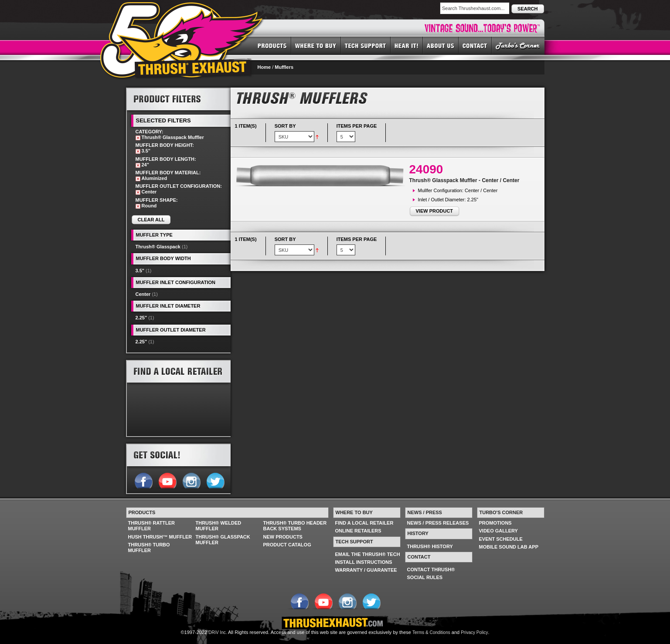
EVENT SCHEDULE (501, 539)
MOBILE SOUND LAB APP (509, 547)
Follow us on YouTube (167, 480)
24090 (426, 169)
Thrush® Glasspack (158, 247)
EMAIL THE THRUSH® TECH (368, 554)
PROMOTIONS (495, 523)
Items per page (357, 126)
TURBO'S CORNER (518, 45)
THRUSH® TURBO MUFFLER (149, 547)
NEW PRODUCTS (283, 537)
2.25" (141, 318)
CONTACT (475, 45)
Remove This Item (138, 138)
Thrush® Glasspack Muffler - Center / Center (464, 180)
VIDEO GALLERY (498, 531)
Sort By (285, 126)
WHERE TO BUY (316, 45)
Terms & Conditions (431, 632)
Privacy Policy (474, 632)
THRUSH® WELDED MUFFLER (219, 526)
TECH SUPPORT (366, 45)
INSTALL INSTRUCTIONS (364, 562)
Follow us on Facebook (143, 480)
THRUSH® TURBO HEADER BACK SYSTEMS (295, 526)
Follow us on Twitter (215, 480)
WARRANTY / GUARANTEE (366, 570)
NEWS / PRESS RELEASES (438, 523)
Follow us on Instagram (191, 480)
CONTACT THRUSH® (431, 569)
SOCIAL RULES (425, 577)
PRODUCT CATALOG (287, 545)
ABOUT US (441, 45)
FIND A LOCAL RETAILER (364, 523)
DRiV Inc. (218, 632)
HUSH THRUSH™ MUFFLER (160, 537)
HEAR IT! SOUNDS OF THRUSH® (407, 45)
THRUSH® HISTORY (430, 546)
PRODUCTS (272, 45)
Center (143, 294)
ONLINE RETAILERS (358, 531)
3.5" (140, 271)
